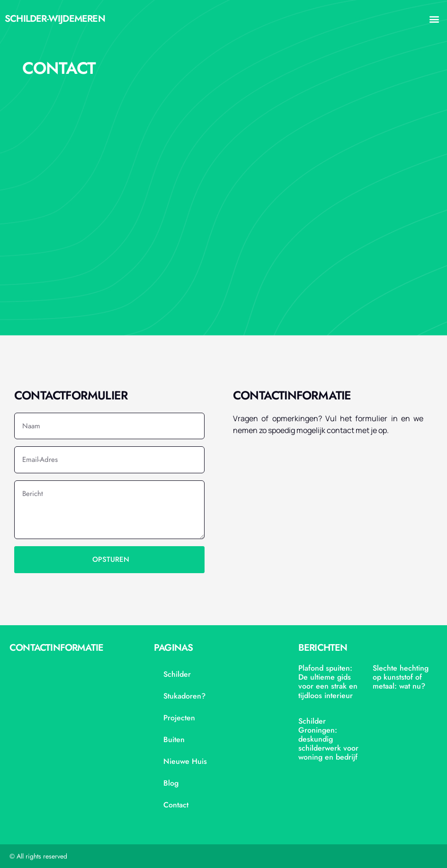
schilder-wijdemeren (55, 19)
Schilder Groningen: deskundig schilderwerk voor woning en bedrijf (328, 739)
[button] (434, 19)
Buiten (174, 740)
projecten (179, 718)
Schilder (177, 674)
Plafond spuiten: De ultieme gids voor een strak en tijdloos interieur (328, 682)
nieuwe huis (185, 761)
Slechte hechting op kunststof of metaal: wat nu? (401, 677)
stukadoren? (184, 696)
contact (176, 805)
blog (171, 783)
